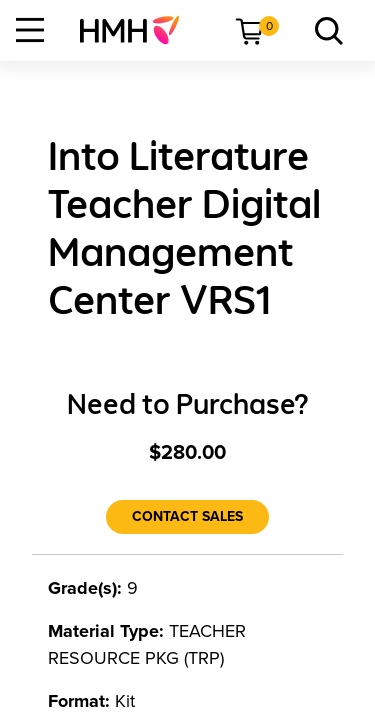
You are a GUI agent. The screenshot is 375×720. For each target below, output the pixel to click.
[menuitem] (137, 30)
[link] (137, 30)
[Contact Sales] (187, 517)
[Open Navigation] (30, 30)
